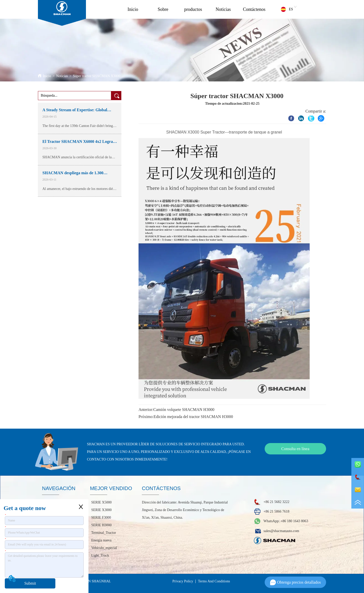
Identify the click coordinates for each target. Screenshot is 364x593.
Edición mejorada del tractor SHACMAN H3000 (193, 417)
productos (193, 9)
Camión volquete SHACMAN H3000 (184, 410)
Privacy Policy (183, 581)
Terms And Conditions (214, 581)
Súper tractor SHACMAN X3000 (97, 76)
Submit (30, 583)
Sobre (163, 9)
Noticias (223, 9)
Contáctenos (254, 9)
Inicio (133, 9)
